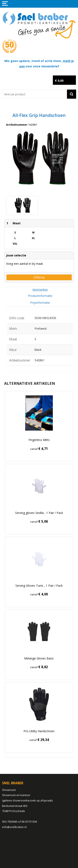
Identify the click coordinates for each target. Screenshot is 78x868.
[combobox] (35, 94)
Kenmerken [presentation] (40, 290)
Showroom (9, 790)
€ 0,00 (59, 81)
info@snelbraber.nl (14, 827)
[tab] (40, 290)
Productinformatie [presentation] (40, 296)
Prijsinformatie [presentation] (40, 303)
